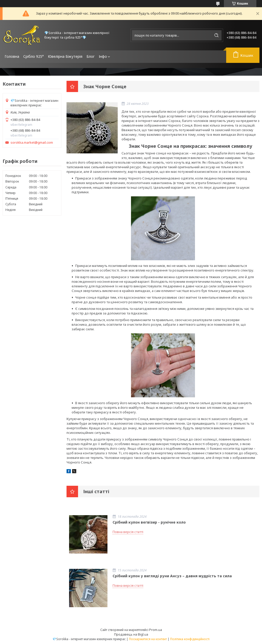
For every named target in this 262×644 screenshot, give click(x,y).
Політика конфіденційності (190, 639)
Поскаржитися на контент (148, 639)
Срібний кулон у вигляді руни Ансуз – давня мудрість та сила (172, 576)
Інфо (103, 56)
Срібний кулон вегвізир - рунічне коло (149, 522)
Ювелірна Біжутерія (65, 56)
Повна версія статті (128, 532)
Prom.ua (156, 630)
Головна (12, 56)
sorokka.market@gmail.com (32, 143)
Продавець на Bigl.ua (131, 634)
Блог (91, 56)
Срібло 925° (34, 56)
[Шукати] (216, 35)
